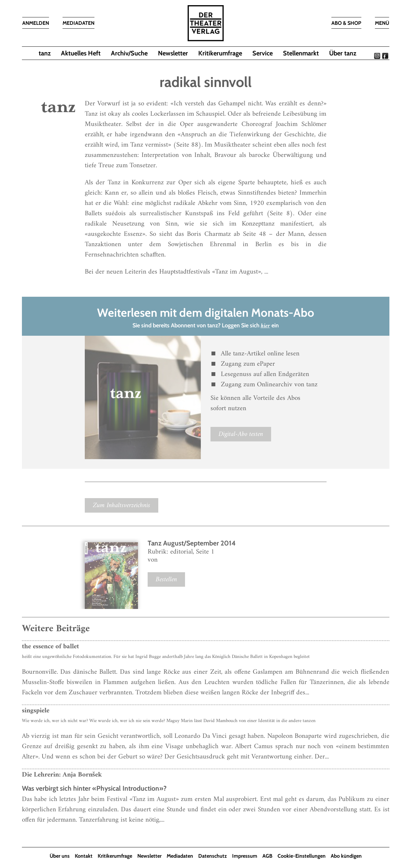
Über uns (60, 856)
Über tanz (343, 53)
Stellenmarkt (301, 53)
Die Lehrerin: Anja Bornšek (62, 775)
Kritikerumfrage (220, 53)
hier (265, 326)
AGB (267, 856)
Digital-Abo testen (241, 434)
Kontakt (84, 856)
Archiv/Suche (129, 53)
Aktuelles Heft (81, 53)
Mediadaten (180, 856)
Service (263, 53)
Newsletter (173, 53)
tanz (45, 53)
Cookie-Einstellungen (302, 856)
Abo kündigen (346, 856)
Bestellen (166, 579)
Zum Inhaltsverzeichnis (122, 505)
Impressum (245, 856)
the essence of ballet (50, 646)
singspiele (36, 711)
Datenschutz (213, 856)
